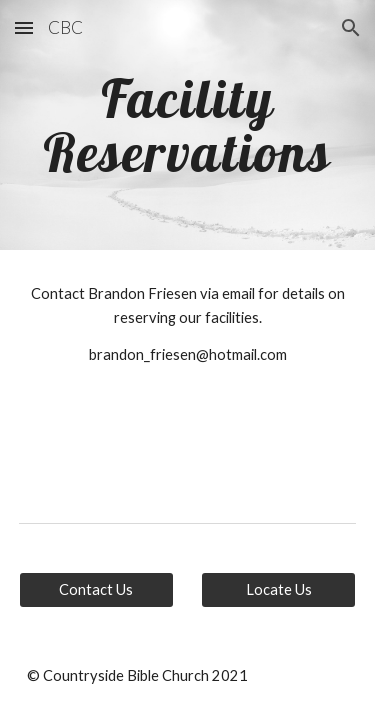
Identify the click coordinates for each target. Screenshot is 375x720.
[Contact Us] (96, 589)
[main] (188, 125)
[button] (24, 27)
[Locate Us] (278, 589)
